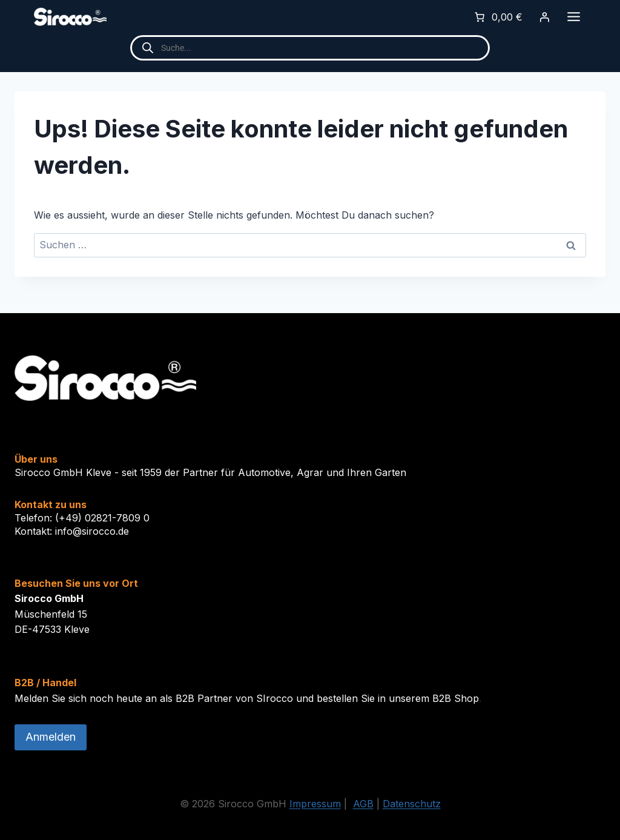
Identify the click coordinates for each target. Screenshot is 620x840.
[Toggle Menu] (574, 17)
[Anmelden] (544, 17)
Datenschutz (412, 804)
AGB (363, 804)
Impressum (315, 804)
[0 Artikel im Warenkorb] (497, 17)
